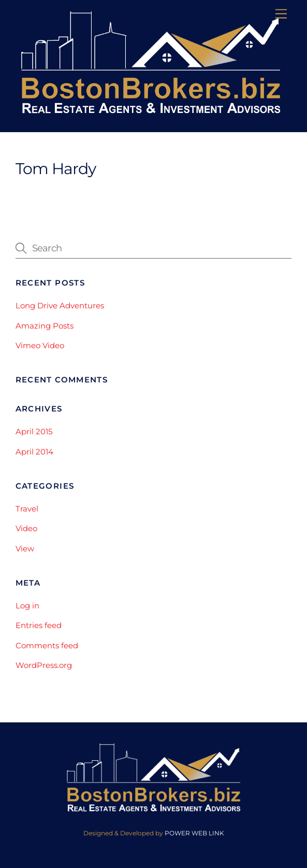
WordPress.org (44, 665)
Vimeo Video (40, 345)
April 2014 (34, 452)
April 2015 (34, 431)
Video (26, 528)
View (25, 549)
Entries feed (39, 625)
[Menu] (281, 14)
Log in (27, 606)
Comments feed (47, 645)
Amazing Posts (45, 326)
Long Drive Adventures (60, 305)
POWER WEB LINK (194, 833)
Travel (27, 509)
